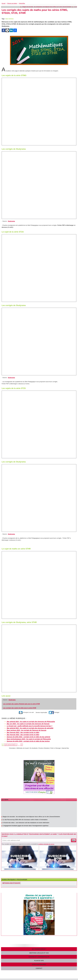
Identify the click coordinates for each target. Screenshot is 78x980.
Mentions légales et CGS (39, 953)
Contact (39, 968)
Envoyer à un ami (26, 712)
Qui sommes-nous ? (39, 949)
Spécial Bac (22, 3)
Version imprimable (41, 712)
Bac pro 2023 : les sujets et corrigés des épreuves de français (26, 724)
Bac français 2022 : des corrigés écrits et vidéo (20, 735)
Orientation (12, 748)
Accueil (3, 3)
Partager (54, 712)
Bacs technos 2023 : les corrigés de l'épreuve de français (24, 730)
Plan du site (39, 961)
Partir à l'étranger (56, 748)
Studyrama (11, 221)
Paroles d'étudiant (44, 748)
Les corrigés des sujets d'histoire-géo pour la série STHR (21, 704)
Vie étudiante (34, 748)
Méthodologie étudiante (11, 883)
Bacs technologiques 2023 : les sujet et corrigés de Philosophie (26, 739)
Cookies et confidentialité (39, 957)
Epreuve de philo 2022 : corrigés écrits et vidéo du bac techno (26, 741)
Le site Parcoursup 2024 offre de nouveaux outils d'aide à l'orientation (25, 820)
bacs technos (10, 19)
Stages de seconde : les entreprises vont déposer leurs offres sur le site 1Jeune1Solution (48, 7)
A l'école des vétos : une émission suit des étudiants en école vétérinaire (26, 823)
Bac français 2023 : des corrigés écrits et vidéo (20, 732)
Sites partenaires (39, 964)
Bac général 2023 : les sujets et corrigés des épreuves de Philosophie (28, 722)
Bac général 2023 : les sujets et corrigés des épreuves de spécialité (27, 728)
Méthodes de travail (23, 748)
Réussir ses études (12, 3)
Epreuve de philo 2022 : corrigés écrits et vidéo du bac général (26, 737)
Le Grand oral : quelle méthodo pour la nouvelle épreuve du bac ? (27, 726)
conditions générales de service (46, 844)
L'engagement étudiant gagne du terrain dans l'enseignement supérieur (26, 826)
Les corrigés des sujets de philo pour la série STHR (20, 708)
